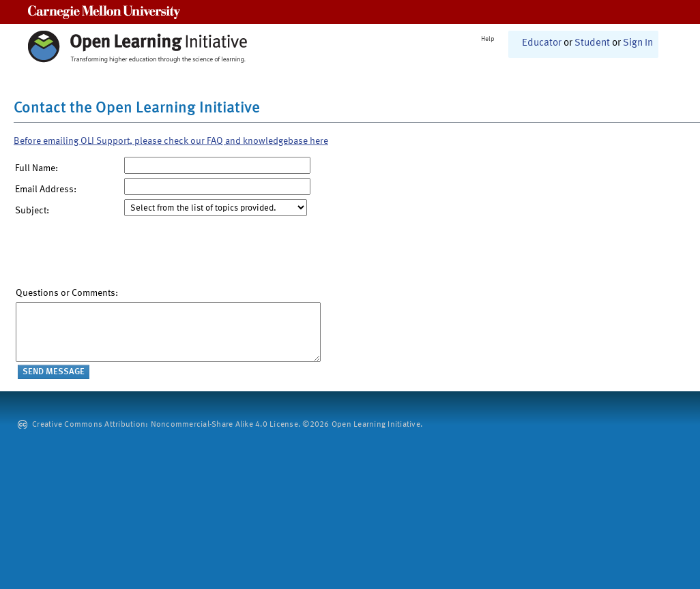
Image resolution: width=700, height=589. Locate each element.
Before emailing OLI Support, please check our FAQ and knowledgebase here (171, 141)
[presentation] (119, 255)
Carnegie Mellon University (104, 12)
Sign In (638, 43)
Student (592, 43)
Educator (542, 43)
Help (488, 39)
